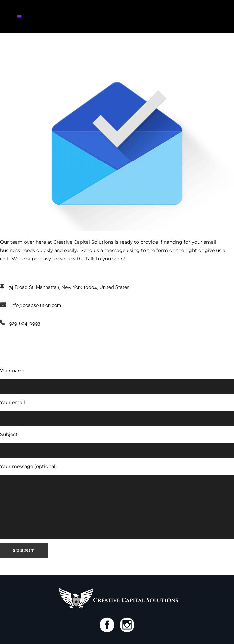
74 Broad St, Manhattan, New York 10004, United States (69, 287)
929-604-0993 (25, 323)
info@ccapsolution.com (36, 305)
